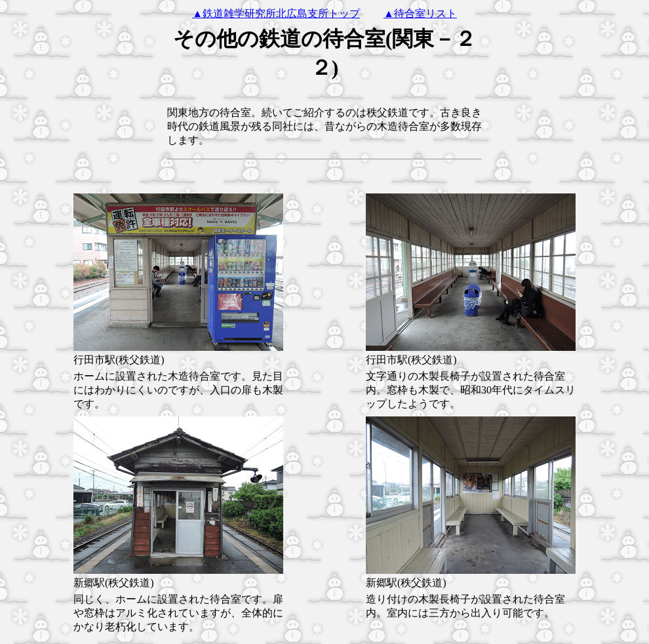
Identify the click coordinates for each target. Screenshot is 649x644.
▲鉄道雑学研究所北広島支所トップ (276, 13)
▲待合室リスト (420, 13)
